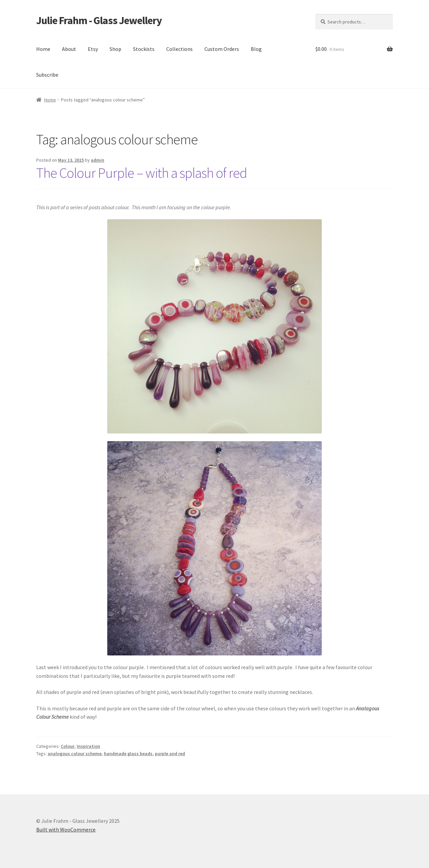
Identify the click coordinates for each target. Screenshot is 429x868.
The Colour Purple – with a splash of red (142, 173)
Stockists (144, 49)
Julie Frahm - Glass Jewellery (99, 20)
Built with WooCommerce (66, 830)
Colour (68, 746)
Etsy (93, 49)
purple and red (170, 754)
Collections (179, 49)
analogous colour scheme (75, 754)
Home (43, 49)
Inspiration (88, 746)
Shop (115, 49)
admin (98, 160)
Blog (256, 49)
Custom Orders (222, 49)
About (69, 49)
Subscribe (47, 75)
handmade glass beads (128, 754)
